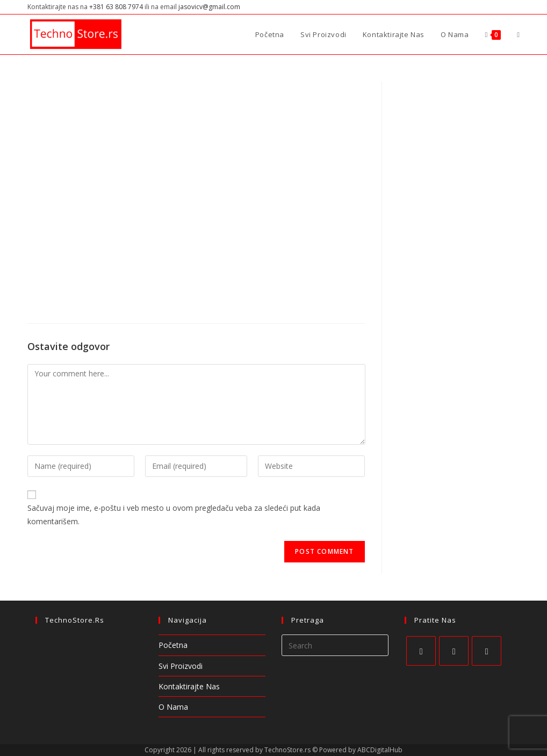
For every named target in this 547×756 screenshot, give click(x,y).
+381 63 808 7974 (116, 7)
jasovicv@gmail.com (209, 7)
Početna (173, 645)
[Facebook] (421, 651)
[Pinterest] (487, 651)
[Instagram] (454, 651)
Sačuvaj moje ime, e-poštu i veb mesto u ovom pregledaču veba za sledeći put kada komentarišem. (174, 515)
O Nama (173, 707)
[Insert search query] (335, 645)
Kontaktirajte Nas (189, 686)
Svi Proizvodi (181, 666)
